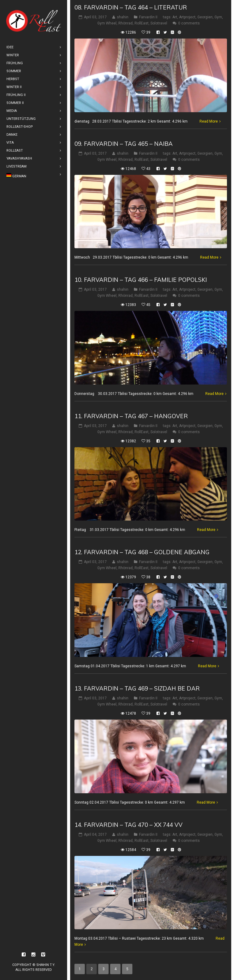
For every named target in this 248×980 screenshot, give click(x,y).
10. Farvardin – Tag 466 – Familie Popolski (141, 280)
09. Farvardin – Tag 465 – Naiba (124, 144)
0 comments (189, 23)
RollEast (142, 23)
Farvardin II (148, 17)
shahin (123, 17)
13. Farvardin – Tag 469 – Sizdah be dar (137, 688)
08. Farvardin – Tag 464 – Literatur (131, 7)
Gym (218, 17)
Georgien (205, 17)
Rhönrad (126, 23)
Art (175, 17)
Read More (209, 121)
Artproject (187, 17)
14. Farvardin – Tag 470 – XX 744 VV (128, 825)
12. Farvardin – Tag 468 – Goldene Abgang (142, 552)
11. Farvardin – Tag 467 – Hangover (131, 416)
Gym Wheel (107, 23)
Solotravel (159, 23)
